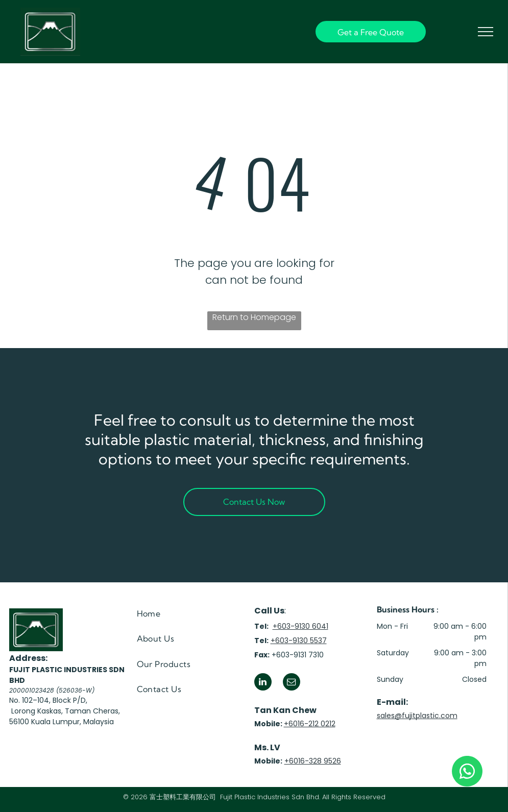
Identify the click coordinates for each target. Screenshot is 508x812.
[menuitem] (182, 614)
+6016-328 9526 (313, 761)
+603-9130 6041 (300, 626)
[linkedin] (263, 683)
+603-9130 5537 (299, 641)
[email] (292, 683)
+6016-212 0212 (310, 724)
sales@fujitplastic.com (417, 716)
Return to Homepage (254, 317)
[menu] (486, 32)
